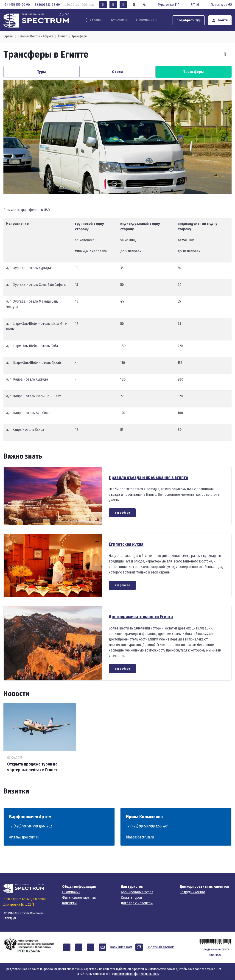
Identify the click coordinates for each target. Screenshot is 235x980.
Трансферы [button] (194, 72)
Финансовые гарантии (79, 898)
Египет (62, 36)
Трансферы (79, 36)
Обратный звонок (160, 947)
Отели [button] (117, 72)
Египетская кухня (126, 544)
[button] (103, 5)
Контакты (69, 903)
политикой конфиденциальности (137, 974)
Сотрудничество (192, 892)
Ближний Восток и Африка (36, 36)
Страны (8, 36)
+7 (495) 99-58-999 (24, 826)
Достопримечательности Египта (141, 617)
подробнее (122, 513)
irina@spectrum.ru (140, 837)
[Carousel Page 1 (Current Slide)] (113, 187)
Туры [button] (41, 72)
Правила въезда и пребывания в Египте (148, 477)
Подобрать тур (189, 20)
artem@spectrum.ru (24, 837)
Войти (220, 20)
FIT (195, 5)
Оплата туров (131, 898)
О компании (145, 20)
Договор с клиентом (137, 903)
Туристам (117, 20)
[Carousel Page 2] (122, 187)
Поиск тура (221, 5)
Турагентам (169, 5)
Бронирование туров (137, 892)
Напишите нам (121, 947)
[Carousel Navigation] (219, 54)
